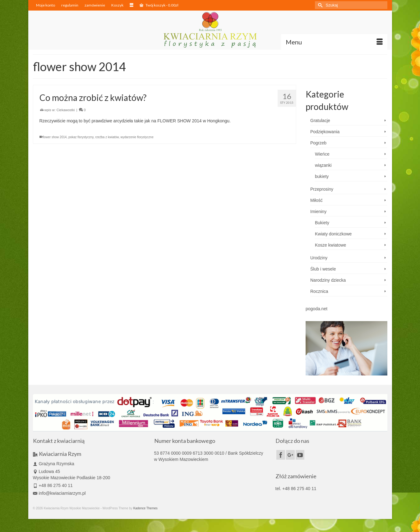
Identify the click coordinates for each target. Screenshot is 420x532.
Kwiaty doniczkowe (333, 234)
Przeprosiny (322, 189)
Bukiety (322, 223)
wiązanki (323, 165)
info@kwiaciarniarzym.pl (59, 493)
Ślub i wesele (323, 269)
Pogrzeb (318, 143)
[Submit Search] (320, 5)
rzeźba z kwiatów (107, 137)
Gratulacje (320, 120)
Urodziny (319, 258)
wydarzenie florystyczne (137, 137)
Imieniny (318, 211)
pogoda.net (316, 309)
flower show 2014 (55, 137)
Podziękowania (325, 132)
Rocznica (319, 291)
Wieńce (322, 154)
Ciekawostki (66, 110)
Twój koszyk (159, 5)
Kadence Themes (145, 508)
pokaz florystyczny (81, 137)
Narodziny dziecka (328, 280)
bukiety (322, 176)
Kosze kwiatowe (330, 245)
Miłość (316, 200)
